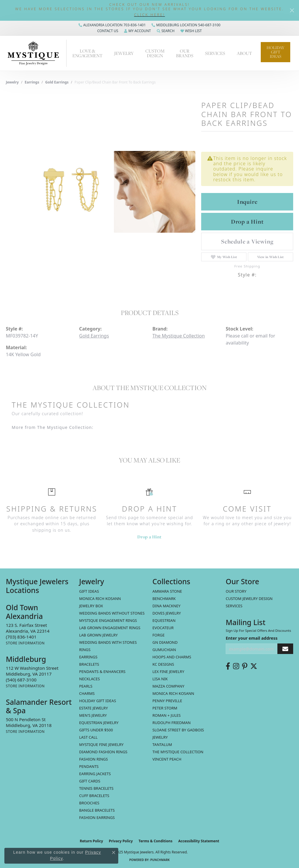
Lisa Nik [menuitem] (160, 679)
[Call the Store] (21, 637)
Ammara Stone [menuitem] (167, 591)
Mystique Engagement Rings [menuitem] (108, 620)
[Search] (166, 31)
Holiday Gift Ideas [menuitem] (98, 701)
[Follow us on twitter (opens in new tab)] (254, 666)
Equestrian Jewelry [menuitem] (99, 723)
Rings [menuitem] (85, 650)
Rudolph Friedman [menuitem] (172, 723)
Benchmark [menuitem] (164, 599)
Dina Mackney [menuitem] (166, 606)
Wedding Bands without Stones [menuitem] (112, 613)
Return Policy (91, 841)
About (244, 53)
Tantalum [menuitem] (162, 745)
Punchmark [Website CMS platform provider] (160, 860)
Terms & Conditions (156, 841)
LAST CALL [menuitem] (88, 737)
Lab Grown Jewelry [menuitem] (98, 635)
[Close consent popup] (114, 853)
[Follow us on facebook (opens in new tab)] (228, 666)
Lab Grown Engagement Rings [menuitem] (110, 628)
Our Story (236, 591)
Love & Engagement (87, 53)
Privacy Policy (121, 841)
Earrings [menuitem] (88, 657)
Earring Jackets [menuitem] (95, 774)
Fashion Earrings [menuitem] (97, 817)
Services (215, 53)
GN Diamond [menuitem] (165, 642)
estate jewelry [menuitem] (93, 708)
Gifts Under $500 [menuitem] (96, 730)
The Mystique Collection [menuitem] (178, 752)
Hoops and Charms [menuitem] (172, 657)
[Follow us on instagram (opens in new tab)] (236, 666)
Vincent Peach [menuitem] (167, 759)
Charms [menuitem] (87, 693)
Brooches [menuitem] (89, 803)
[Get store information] (25, 643)
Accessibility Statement (199, 841)
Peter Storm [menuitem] (165, 708)
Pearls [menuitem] (86, 686)
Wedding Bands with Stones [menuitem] (108, 642)
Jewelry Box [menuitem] (91, 606)
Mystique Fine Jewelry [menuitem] (101, 745)
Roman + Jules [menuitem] (167, 715)
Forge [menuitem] (159, 635)
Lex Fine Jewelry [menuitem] (168, 672)
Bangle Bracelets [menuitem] (97, 810)
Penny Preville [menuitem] (167, 701)
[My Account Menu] (138, 31)
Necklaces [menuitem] (89, 679)
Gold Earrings (57, 82)
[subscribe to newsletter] (285, 649)
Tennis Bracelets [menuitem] (96, 788)
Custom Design (155, 53)
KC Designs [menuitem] (163, 664)
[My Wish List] (191, 31)
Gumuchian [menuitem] (164, 650)
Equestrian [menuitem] (164, 620)
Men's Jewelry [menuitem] (93, 715)
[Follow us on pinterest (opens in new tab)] (245, 666)
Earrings (32, 82)
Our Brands (185, 53)
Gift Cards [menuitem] (90, 781)
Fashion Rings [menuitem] (93, 759)
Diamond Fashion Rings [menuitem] (103, 752)
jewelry (12, 82)
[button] (149, 15)
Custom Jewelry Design (249, 599)
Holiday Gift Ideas (275, 52)
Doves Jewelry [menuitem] (167, 613)
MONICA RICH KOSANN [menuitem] (100, 599)
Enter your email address (252, 638)
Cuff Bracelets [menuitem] (94, 796)
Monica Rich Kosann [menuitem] (173, 693)
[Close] (292, 10)
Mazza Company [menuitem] (168, 686)
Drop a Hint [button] (247, 222)
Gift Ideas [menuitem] (89, 591)
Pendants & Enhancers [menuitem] (102, 672)
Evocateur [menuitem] (163, 628)
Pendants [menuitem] (89, 766)
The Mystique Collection (179, 336)
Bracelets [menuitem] (89, 664)
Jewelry (124, 53)
